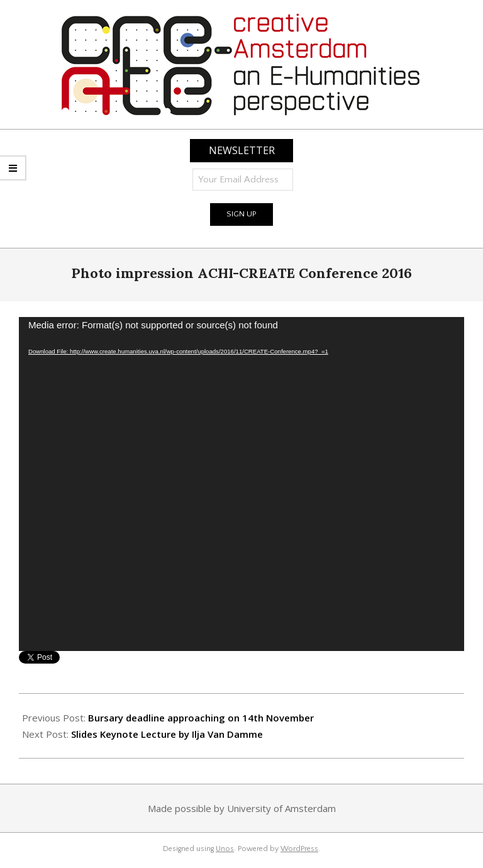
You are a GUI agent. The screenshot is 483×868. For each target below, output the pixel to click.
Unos (225, 849)
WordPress (299, 849)
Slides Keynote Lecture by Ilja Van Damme (167, 734)
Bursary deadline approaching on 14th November (201, 718)
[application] (241, 484)
